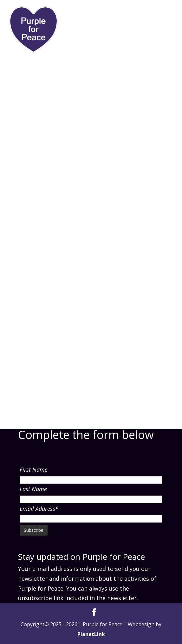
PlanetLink (91, 634)
